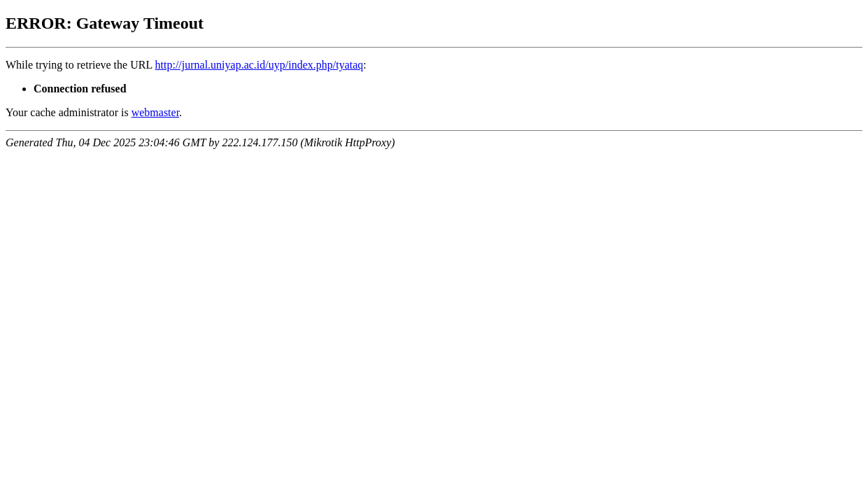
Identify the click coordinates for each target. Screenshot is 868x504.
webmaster (155, 112)
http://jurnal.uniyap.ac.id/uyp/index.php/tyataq (259, 65)
